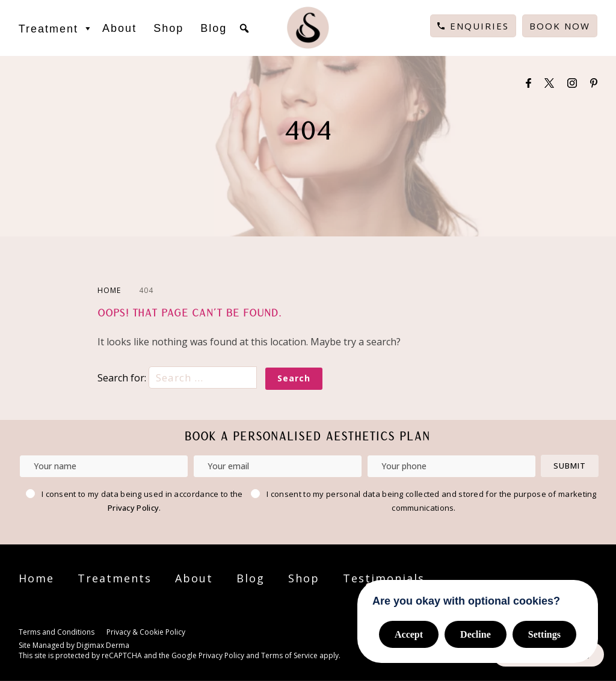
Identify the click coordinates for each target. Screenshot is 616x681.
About (119, 28)
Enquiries (479, 26)
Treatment (56, 28)
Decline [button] (476, 634)
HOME (109, 290)
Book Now (560, 26)
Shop (168, 28)
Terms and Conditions (57, 632)
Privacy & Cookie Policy (146, 632)
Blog (214, 28)
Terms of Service (289, 655)
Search (294, 378)
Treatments (115, 578)
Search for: (178, 378)
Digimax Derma (103, 645)
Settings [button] (544, 634)
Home (36, 578)
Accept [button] (409, 634)
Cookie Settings (221, 633)
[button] (244, 28)
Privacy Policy (133, 508)
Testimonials (384, 578)
